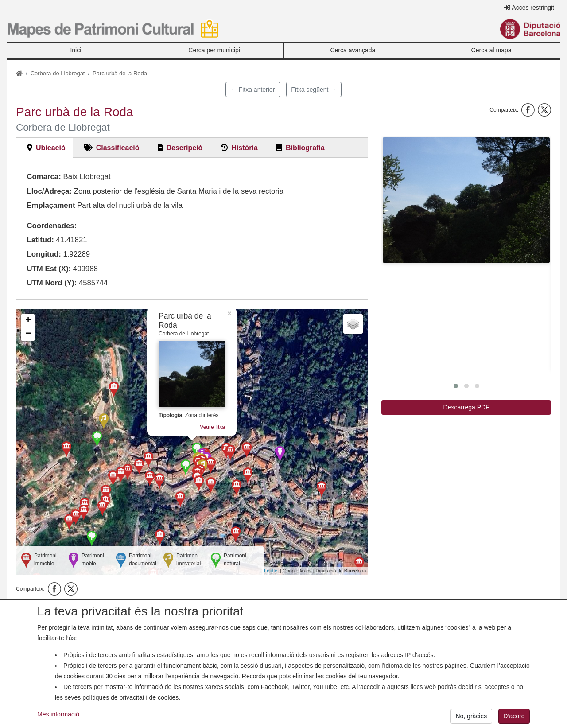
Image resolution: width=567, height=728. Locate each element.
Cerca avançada (353, 50)
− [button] (28, 334)
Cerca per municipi (214, 50)
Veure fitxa (212, 427)
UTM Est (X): (49, 269)
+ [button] (28, 321)
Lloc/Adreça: (49, 191)
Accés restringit (533, 8)
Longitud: (44, 254)
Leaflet (271, 571)
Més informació (58, 720)
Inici (76, 50)
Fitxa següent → (314, 90)
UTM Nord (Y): (52, 283)
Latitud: (40, 240)
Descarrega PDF (466, 407)
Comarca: (44, 177)
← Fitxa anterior (253, 90)
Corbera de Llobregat (58, 73)
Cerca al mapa (491, 50)
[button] (466, 200)
